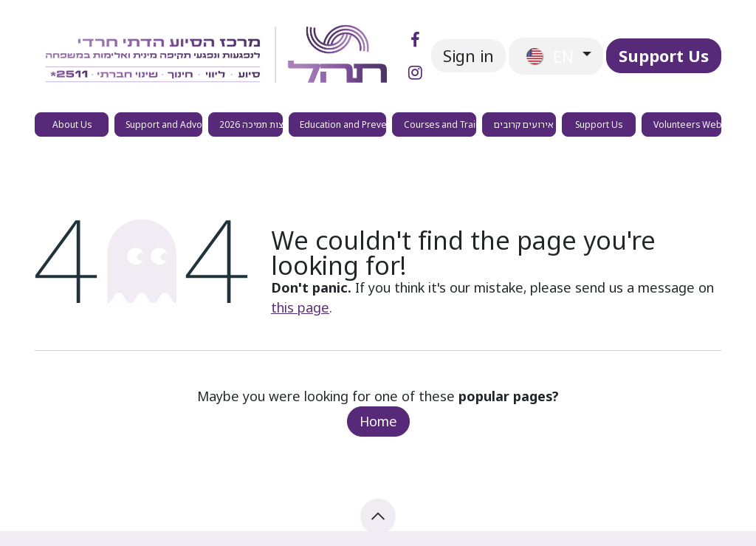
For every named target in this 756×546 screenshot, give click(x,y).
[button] (378, 516)
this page (300, 307)
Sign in (468, 56)
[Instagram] (415, 72)
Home (378, 421)
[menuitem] (72, 124)
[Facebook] (415, 40)
